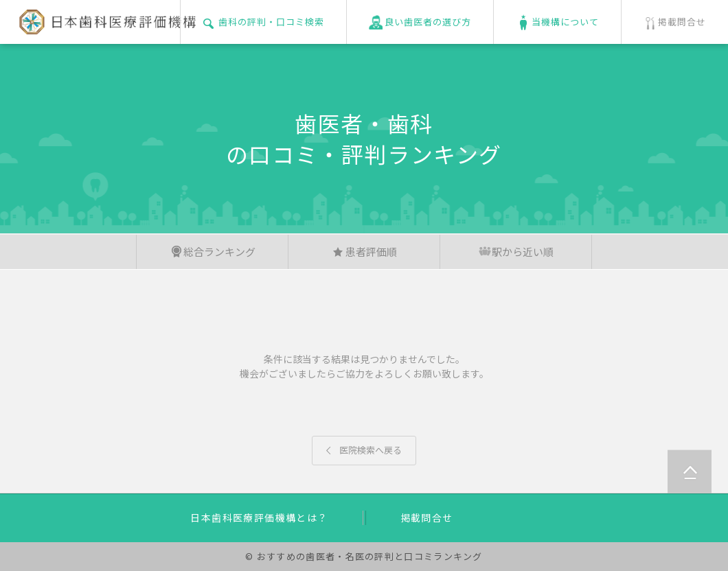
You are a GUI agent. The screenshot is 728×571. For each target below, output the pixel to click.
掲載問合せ (427, 517)
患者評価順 (364, 252)
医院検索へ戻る (364, 450)
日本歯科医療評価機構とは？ (259, 517)
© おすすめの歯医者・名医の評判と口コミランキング (364, 556)
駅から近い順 (516, 252)
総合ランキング (213, 252)
